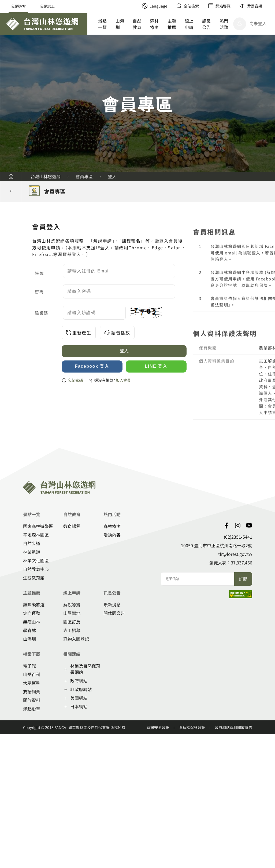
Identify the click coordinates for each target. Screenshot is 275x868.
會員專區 (84, 176)
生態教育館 (34, 578)
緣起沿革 (32, 709)
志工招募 (72, 630)
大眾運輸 (32, 683)
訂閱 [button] (243, 579)
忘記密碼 (75, 380)
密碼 (39, 292)
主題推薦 (172, 24)
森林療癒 (154, 24)
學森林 (29, 630)
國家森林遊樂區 (38, 526)
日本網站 (79, 706)
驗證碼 (42, 313)
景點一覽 (102, 24)
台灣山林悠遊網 (46, 176)
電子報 (29, 666)
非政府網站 (81, 689)
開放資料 (32, 700)
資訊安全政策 (158, 727)
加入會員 (124, 380)
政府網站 (79, 681)
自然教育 (137, 24)
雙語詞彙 (32, 691)
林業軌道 (32, 552)
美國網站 (79, 698)
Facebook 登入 (92, 366)
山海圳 (120, 24)
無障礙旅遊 (34, 604)
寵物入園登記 (76, 639)
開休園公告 (114, 613)
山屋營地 (72, 613)
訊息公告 (206, 24)
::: (136, 3)
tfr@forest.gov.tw (235, 554)
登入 (112, 176)
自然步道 (32, 543)
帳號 (39, 273)
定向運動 (32, 613)
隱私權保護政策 (192, 727)
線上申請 (189, 24)
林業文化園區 (36, 560)
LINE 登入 (156, 366)
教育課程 (72, 526)
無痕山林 (32, 622)
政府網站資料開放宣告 (233, 727)
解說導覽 (72, 604)
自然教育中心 (36, 569)
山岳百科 (32, 674)
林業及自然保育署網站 (85, 669)
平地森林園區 (36, 535)
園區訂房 (72, 622)
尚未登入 (258, 23)
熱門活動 (224, 24)
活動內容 (112, 535)
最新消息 (112, 604)
